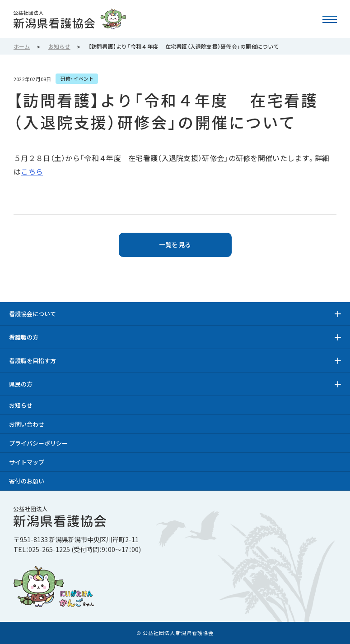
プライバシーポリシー (38, 443)
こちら (32, 171)
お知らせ (21, 405)
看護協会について (33, 314)
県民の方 (21, 384)
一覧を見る (175, 244)
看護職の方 (24, 337)
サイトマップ (27, 462)
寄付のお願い (27, 481)
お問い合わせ (27, 424)
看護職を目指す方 (33, 361)
